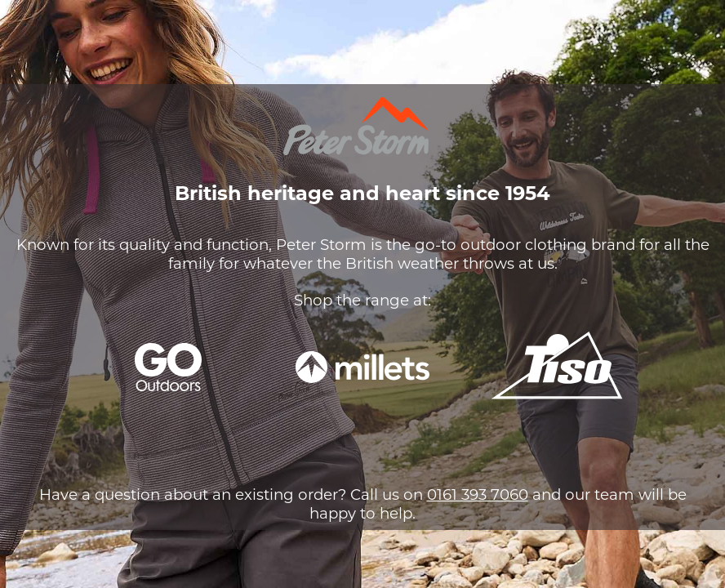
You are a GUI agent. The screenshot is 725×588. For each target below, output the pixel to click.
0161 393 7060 (478, 494)
